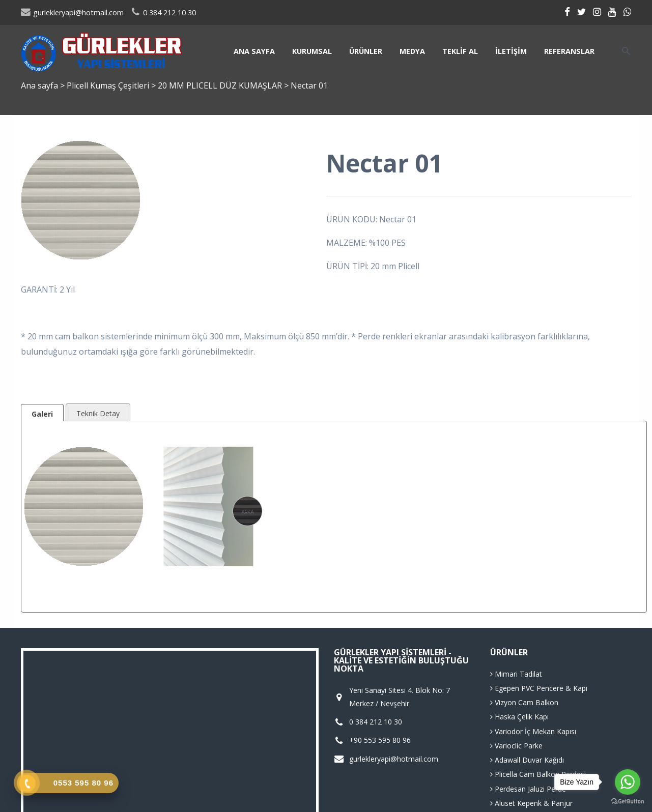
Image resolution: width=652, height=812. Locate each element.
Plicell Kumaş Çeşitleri (109, 85)
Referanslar (569, 51)
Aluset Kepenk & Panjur (531, 803)
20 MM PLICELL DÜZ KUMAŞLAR (221, 85)
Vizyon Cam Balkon (524, 702)
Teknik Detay (98, 413)
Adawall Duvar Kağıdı (527, 760)
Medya (412, 51)
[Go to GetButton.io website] (628, 802)
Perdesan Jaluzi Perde (528, 789)
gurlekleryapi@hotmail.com (72, 12)
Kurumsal (312, 51)
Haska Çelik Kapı (519, 717)
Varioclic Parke (516, 746)
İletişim (511, 51)
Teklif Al (460, 51)
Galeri (42, 414)
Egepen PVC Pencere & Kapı (539, 688)
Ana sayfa (254, 51)
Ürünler (366, 51)
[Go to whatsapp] (628, 782)
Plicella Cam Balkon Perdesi (538, 774)
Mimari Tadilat (516, 674)
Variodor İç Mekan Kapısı (533, 731)
